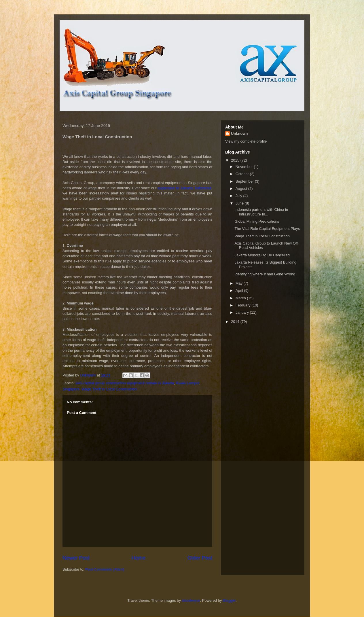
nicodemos (191, 600)
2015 (236, 160)
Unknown (239, 134)
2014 (236, 322)
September (245, 181)
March (241, 298)
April (240, 290)
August (242, 189)
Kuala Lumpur (188, 383)
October (243, 174)
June (240, 203)
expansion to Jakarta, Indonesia (185, 188)
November (245, 167)
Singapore (71, 389)
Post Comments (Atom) (105, 569)
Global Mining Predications (257, 221)
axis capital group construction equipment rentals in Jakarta (125, 383)
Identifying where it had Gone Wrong (265, 274)
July (239, 196)
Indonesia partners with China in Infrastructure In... (261, 212)
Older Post (200, 558)
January (243, 312)
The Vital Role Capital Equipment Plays (267, 229)
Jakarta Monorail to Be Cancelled (262, 255)
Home (139, 558)
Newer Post (76, 558)
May (240, 283)
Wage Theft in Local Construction (109, 389)
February (244, 305)
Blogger (229, 600)
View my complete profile (246, 141)
